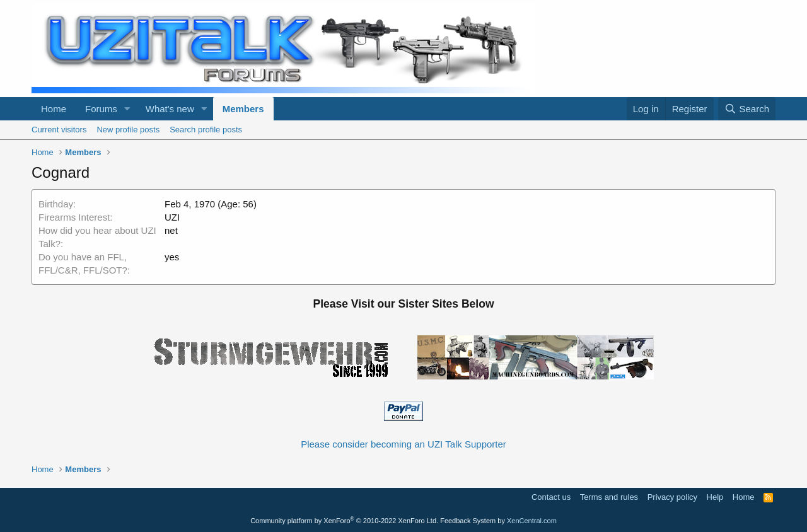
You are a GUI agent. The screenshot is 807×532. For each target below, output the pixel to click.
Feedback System (468, 521)
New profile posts (128, 130)
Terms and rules (609, 497)
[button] (127, 109)
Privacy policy (672, 497)
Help (715, 497)
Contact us (551, 497)
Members (243, 109)
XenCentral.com (532, 521)
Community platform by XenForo (344, 521)
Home (54, 109)
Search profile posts (206, 130)
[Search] (747, 109)
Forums (101, 109)
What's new (170, 109)
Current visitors (59, 130)
